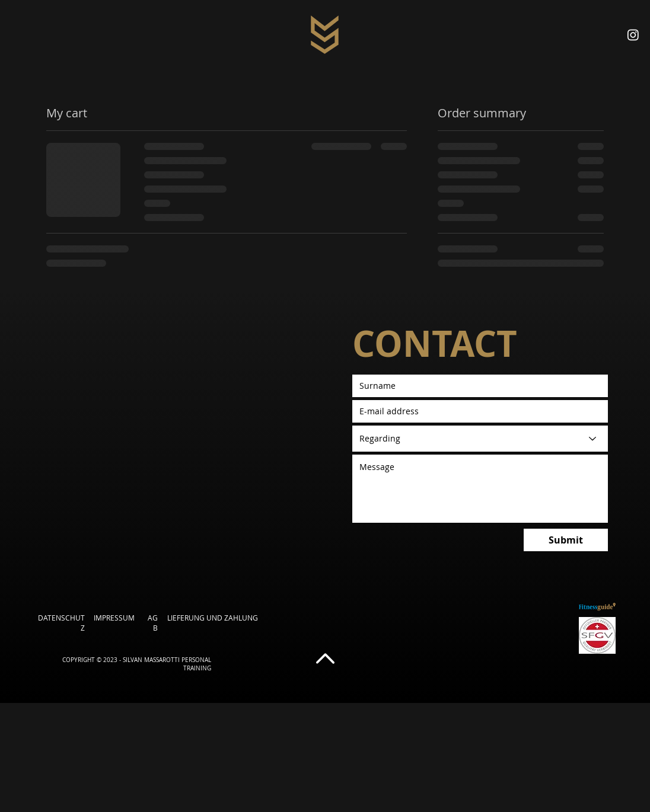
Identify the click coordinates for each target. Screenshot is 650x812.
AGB (153, 623)
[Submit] (566, 540)
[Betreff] (480, 439)
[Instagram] (633, 35)
